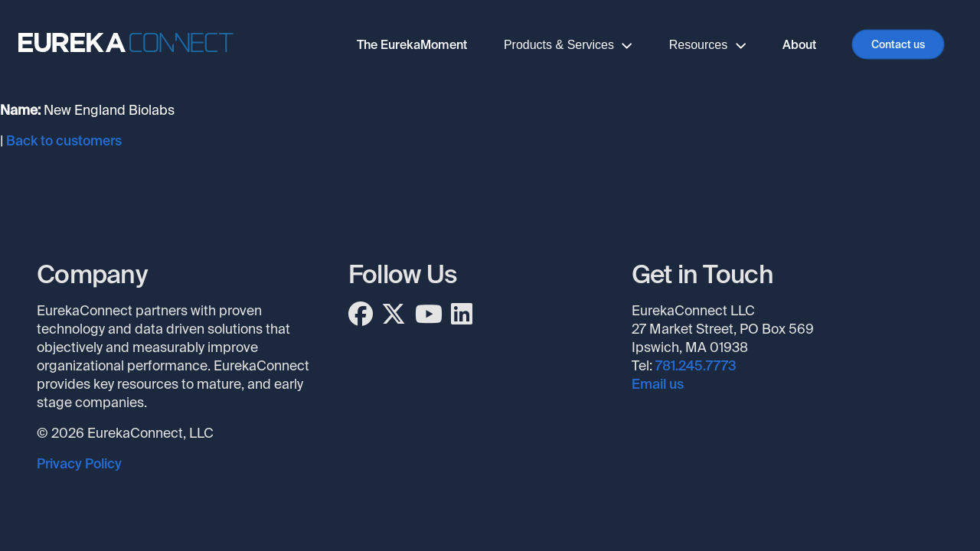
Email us (658, 384)
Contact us (898, 44)
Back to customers (64, 141)
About (799, 45)
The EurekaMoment (412, 45)
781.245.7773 (696, 366)
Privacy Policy (79, 464)
